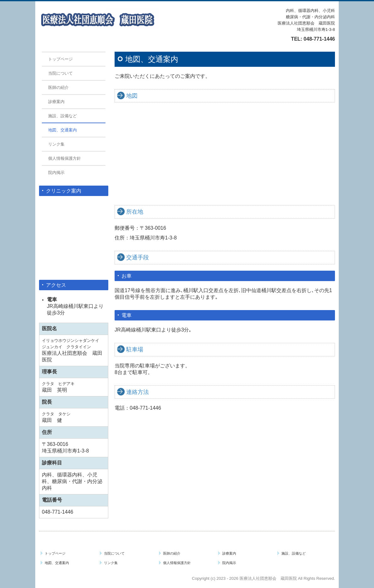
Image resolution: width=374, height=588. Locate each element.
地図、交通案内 (62, 130)
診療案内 (56, 102)
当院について (60, 73)
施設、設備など (62, 116)
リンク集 (56, 144)
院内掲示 (56, 173)
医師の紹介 (58, 87)
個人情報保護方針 (65, 158)
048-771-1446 (319, 39)
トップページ (60, 59)
